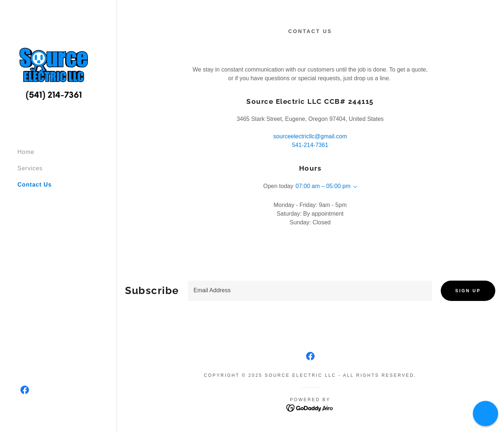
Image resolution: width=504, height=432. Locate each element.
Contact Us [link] (35, 185)
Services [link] (30, 168)
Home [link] (26, 152)
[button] (354, 187)
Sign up (468, 291)
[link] (54, 71)
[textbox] (310, 291)
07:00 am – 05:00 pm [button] (323, 186)
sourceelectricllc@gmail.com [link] (310, 136)
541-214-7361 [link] (310, 145)
